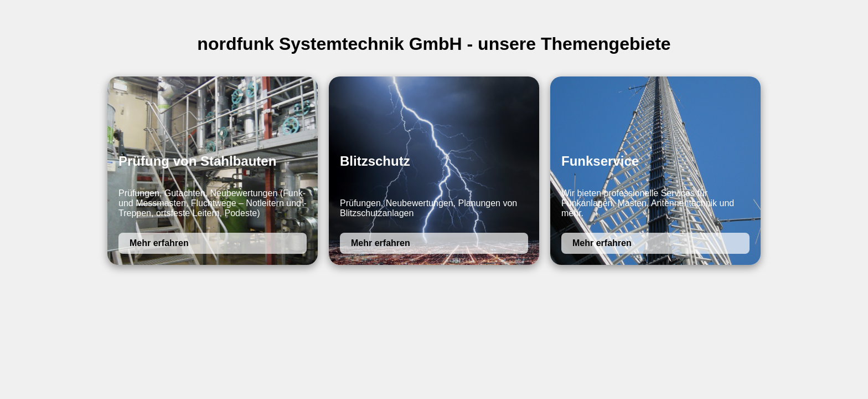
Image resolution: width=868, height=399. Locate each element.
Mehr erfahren (159, 243)
